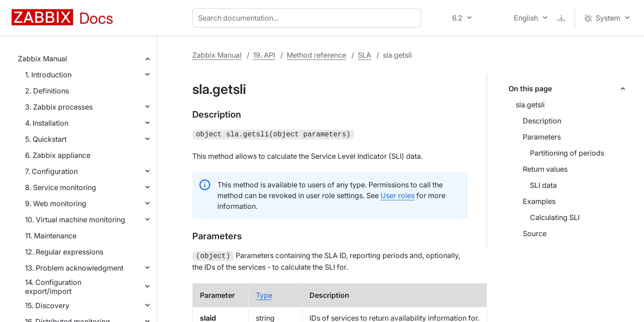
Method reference (316, 55)
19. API (264, 55)
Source (535, 233)
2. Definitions (47, 91)
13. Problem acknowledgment (74, 268)
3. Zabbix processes (59, 107)
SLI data (543, 185)
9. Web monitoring (56, 203)
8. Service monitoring (61, 187)
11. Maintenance (51, 236)
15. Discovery (47, 305)
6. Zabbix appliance (58, 155)
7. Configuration (51, 171)
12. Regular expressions (64, 252)
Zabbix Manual (42, 59)
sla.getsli (530, 105)
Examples (539, 201)
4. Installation (47, 123)
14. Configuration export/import (53, 287)
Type (264, 293)
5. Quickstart (46, 139)
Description (542, 121)
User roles (398, 195)
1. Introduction (48, 75)
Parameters (542, 137)
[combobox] (309, 18)
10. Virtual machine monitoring (75, 220)
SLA (364, 55)
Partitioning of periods (567, 153)
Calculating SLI (555, 217)
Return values (545, 169)
